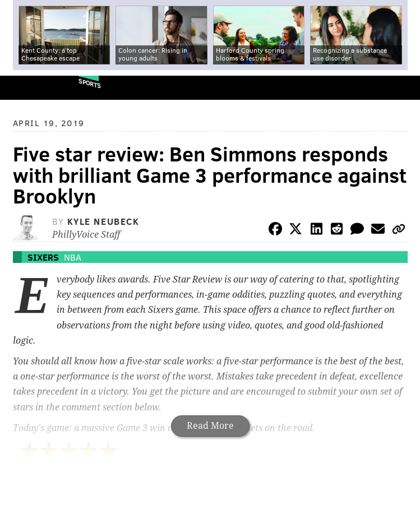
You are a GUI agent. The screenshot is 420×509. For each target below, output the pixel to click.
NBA (73, 257)
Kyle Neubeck (103, 221)
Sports (90, 83)
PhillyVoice (27, 87)
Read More (210, 426)
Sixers (43, 257)
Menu (402, 88)
